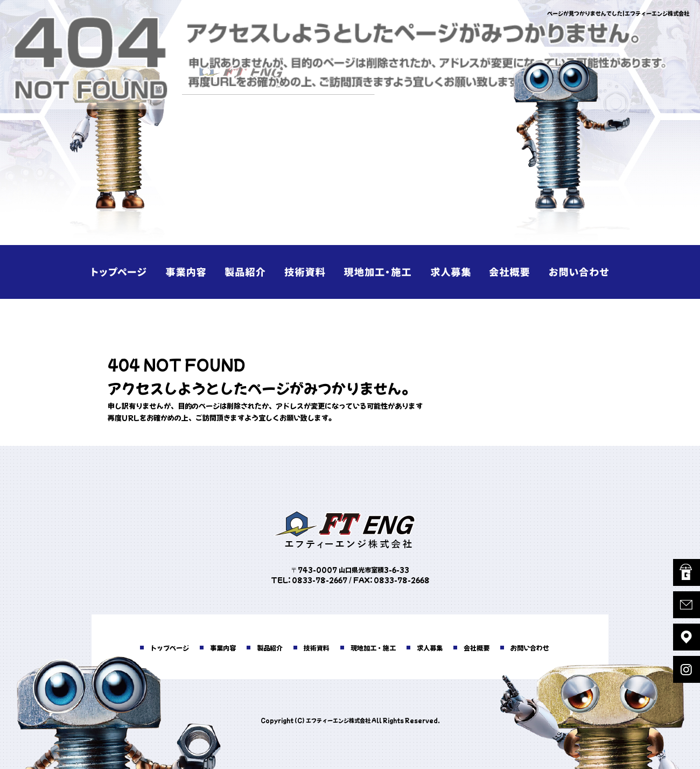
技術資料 (318, 272)
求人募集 (447, 272)
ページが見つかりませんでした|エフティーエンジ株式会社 (618, 13)
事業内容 (188, 272)
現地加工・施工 (382, 272)
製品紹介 (253, 272)
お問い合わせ (576, 272)
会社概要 (512, 272)
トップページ (124, 272)
